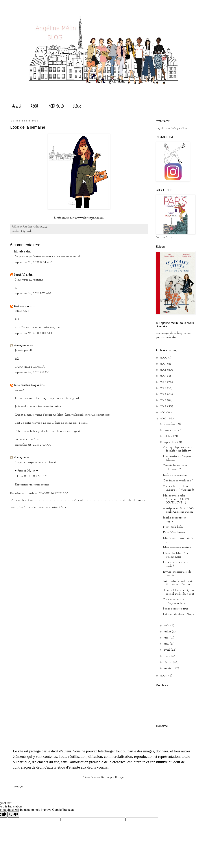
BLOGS (77, 106)
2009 (164, 676)
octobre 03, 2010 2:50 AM (31, 476)
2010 (164, 419)
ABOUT (35, 106)
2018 (164, 370)
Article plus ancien (135, 500)
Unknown (20, 306)
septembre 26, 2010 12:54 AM (34, 262)
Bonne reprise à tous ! (176, 609)
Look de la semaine (175, 475)
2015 (164, 388)
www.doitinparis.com (89, 218)
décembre (170, 424)
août (167, 626)
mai (167, 644)
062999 (18, 787)
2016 (164, 382)
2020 (164, 358)
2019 (164, 364)
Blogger (120, 777)
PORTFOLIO (56, 106)
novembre (170, 430)
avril (167, 650)
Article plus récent (22, 500)
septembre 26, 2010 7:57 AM (33, 294)
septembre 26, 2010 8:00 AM (33, 333)
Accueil (17, 106)
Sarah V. (19, 275)
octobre (168, 436)
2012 (164, 406)
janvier (169, 668)
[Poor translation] (13, 815)
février (168, 662)
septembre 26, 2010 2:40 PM (33, 445)
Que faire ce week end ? (178, 481)
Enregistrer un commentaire (32, 485)
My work (26, 231)
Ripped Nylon (26, 471)
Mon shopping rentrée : (178, 548)
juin (167, 638)
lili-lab (18, 252)
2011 (163, 413)
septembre (170, 442)
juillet (168, 632)
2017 (164, 376)
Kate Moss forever (174, 533)
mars (167, 656)
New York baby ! (174, 527)
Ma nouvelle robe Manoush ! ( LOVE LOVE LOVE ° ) (176, 499)
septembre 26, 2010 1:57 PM (32, 373)
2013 (164, 400)
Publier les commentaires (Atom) (48, 507)
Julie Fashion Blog (25, 385)
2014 (164, 394)
